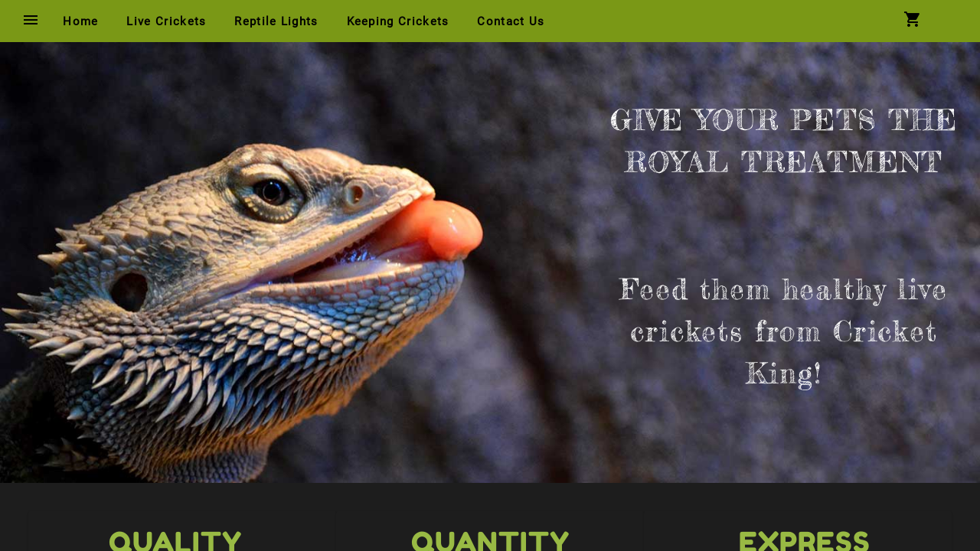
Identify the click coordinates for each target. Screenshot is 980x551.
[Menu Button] (31, 21)
